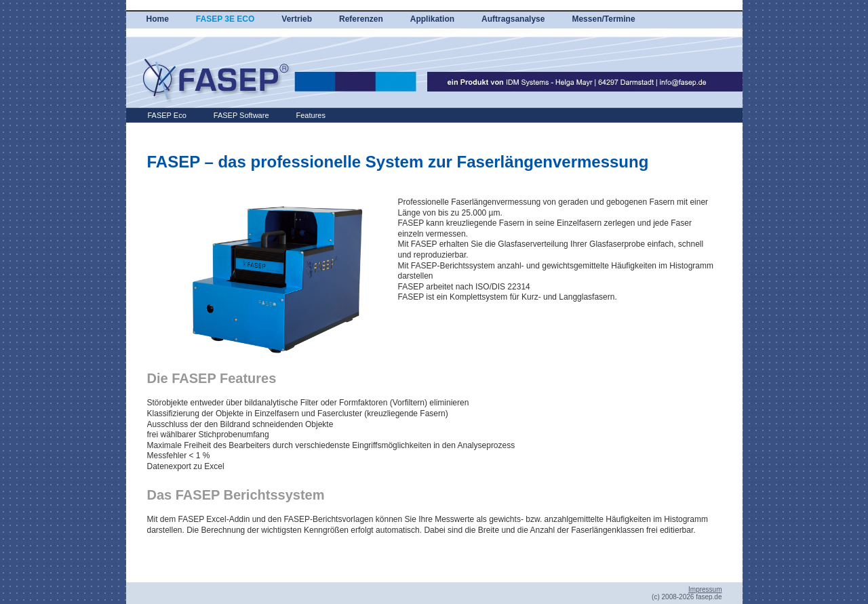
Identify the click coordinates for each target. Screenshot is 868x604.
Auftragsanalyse (513, 19)
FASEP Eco (167, 115)
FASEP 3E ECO (225, 19)
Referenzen (361, 19)
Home (158, 19)
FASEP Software (241, 115)
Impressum (705, 589)
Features (311, 115)
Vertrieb (297, 19)
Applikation (432, 19)
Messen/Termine (603, 19)
